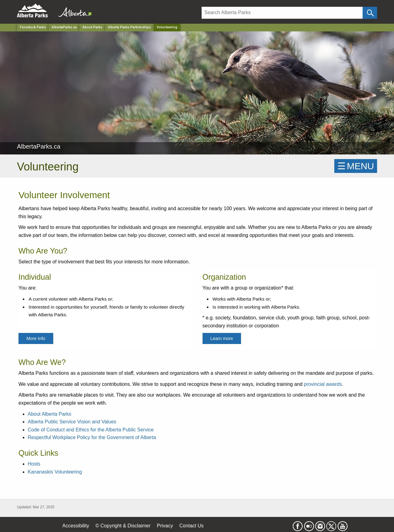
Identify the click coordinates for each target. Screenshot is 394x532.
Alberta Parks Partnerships (129, 27)
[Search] (282, 13)
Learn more (222, 338)
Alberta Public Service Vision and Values (72, 422)
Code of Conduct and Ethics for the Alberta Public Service (91, 430)
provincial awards (323, 384)
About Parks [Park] (92, 27)
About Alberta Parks (49, 414)
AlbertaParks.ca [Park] (64, 27)
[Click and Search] (370, 13)
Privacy (165, 526)
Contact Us (191, 526)
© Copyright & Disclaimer (123, 526)
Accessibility (76, 526)
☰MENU (356, 166)
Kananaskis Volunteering (55, 472)
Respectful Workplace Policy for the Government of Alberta (92, 437)
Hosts (34, 464)
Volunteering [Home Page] (167, 27)
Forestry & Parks (33, 27)
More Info (36, 338)
